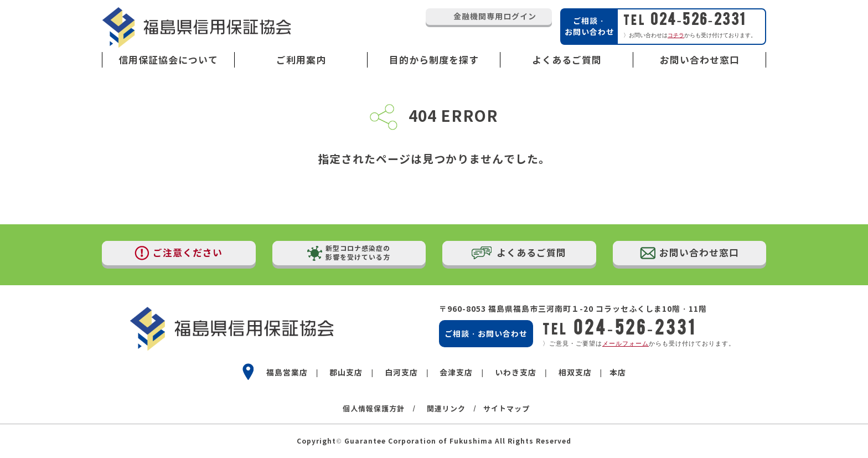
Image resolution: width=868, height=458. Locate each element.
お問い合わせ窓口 (700, 60)
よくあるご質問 (567, 60)
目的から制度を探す (434, 60)
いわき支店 (516, 372)
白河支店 (401, 372)
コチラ (676, 35)
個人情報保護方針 (374, 409)
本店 (618, 372)
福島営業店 (287, 372)
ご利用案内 (301, 60)
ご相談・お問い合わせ (486, 334)
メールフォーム (626, 343)
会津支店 (456, 372)
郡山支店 (346, 372)
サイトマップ (507, 409)
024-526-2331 (685, 19)
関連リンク (446, 409)
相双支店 (575, 372)
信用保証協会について (168, 60)
